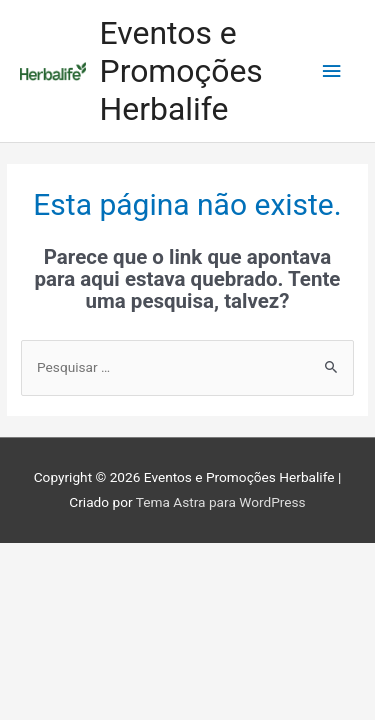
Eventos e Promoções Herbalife (181, 71)
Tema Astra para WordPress (221, 502)
